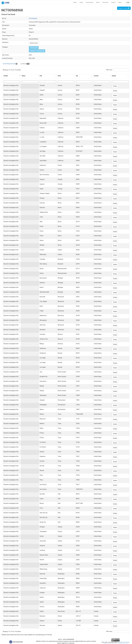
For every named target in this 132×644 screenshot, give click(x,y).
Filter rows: (109, 70)
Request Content (124, 8)
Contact (113, 2)
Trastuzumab (34, 48)
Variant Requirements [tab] (10, 64)
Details (115, 86)
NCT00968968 (33, 19)
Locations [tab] (25, 64)
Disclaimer (105, 2)
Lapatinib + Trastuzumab (37, 51)
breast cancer (34, 43)
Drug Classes (90, 2)
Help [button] (120, 2)
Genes (81, 2)
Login (128, 2)
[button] (20, 76)
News (75, 2)
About (98, 2)
